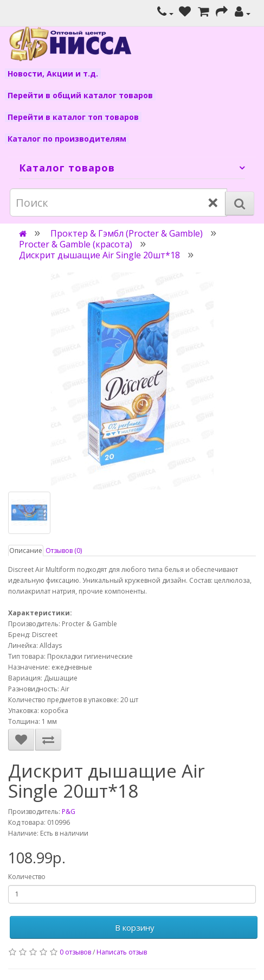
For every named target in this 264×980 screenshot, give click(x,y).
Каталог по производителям (67, 139)
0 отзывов (75, 952)
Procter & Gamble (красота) (76, 244)
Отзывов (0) (64, 551)
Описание (26, 551)
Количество (27, 877)
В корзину (134, 927)
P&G (69, 812)
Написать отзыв (122, 952)
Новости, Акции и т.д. (53, 74)
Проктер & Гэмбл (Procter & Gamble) (127, 233)
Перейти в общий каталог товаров (80, 95)
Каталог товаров (67, 168)
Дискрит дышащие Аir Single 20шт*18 (99, 255)
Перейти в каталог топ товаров (73, 117)
